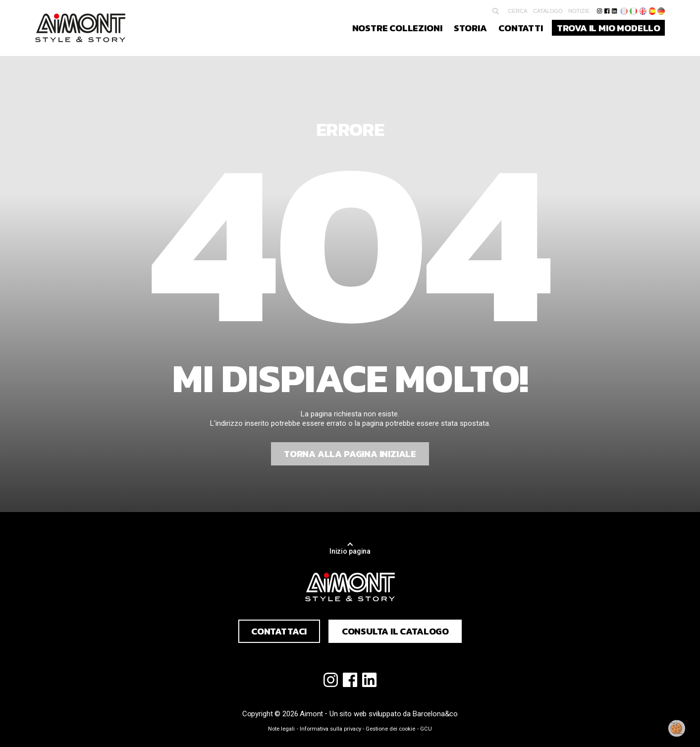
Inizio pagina (350, 551)
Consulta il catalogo (395, 631)
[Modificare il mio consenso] (677, 729)
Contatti (521, 28)
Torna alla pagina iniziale (350, 454)
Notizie (579, 11)
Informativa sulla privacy (330, 729)
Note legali (281, 729)
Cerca (518, 11)
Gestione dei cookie (390, 729)
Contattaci (279, 631)
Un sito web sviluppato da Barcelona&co (394, 714)
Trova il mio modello (609, 28)
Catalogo (548, 11)
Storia (470, 28)
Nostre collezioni (397, 28)
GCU (426, 729)
